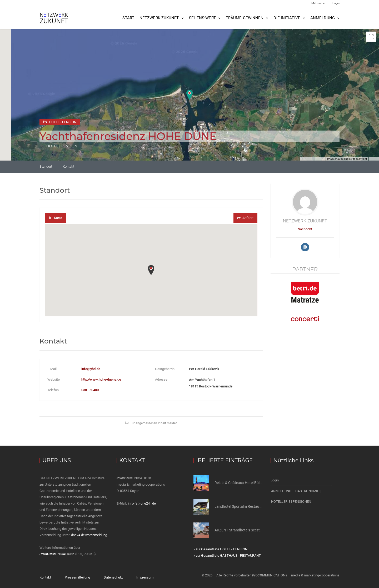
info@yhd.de (91, 369)
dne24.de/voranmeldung (89, 535)
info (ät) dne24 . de (142, 503)
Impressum (145, 577)
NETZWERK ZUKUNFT (159, 18)
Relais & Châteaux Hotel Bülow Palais (245, 483)
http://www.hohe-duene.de (101, 379)
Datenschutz (113, 577)
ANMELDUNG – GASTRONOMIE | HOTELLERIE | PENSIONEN (296, 496)
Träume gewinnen (245, 18)
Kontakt (68, 166)
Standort (46, 166)
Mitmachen (319, 3)
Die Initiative (287, 18)
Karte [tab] (55, 218)
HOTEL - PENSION (62, 146)
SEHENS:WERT (202, 18)
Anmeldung (323, 18)
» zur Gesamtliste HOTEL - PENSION (220, 549)
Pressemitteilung (77, 577)
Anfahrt (245, 218)
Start (128, 18)
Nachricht (305, 229)
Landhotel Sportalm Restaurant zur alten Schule (254, 506)
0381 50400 (90, 390)
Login (336, 3)
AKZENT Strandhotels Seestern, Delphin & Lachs (254, 530)
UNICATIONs (57, 554)
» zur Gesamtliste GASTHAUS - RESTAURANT (227, 555)
